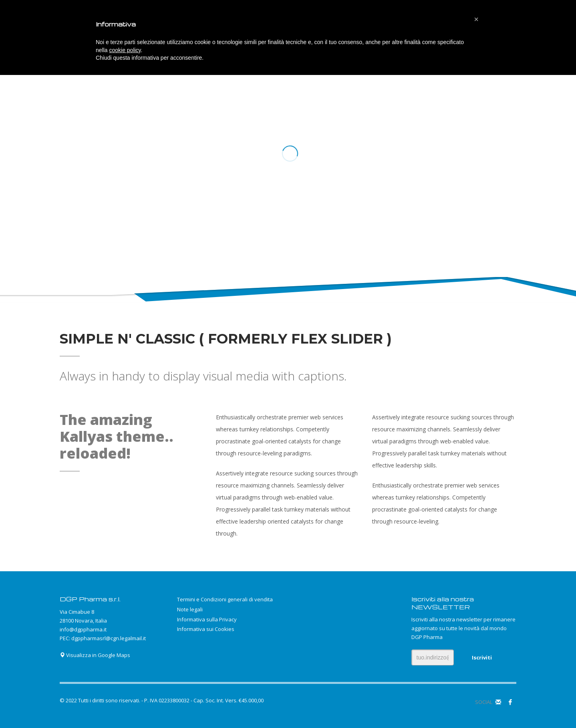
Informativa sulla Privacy (207, 619)
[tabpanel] (288, 154)
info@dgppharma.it (83, 629)
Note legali (190, 609)
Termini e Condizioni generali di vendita (225, 599)
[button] (476, 19)
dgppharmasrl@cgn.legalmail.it (109, 638)
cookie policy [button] (125, 50)
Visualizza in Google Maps (95, 655)
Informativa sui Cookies (206, 629)
